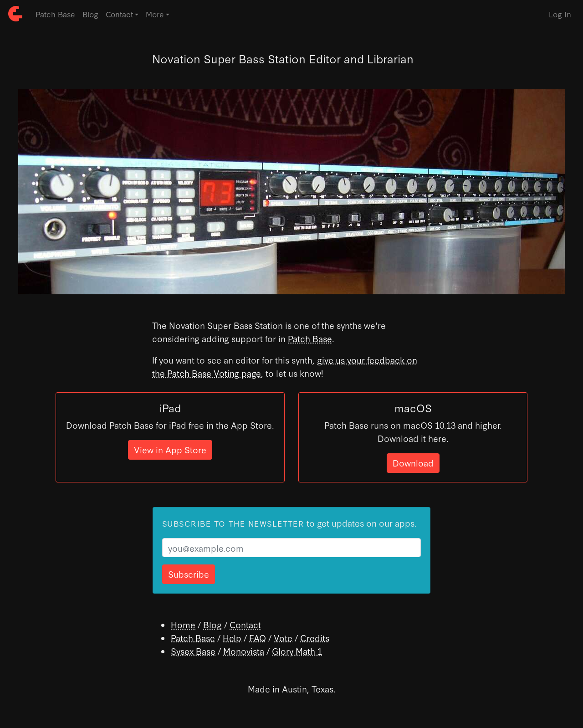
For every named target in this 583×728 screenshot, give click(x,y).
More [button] (155, 14)
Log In (560, 14)
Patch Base (55, 14)
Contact (245, 624)
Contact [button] (119, 14)
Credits (315, 638)
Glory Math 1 (297, 651)
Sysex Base (193, 651)
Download (413, 463)
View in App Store (170, 449)
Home (183, 624)
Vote (283, 638)
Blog (90, 14)
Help (232, 638)
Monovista (244, 651)
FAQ (258, 638)
